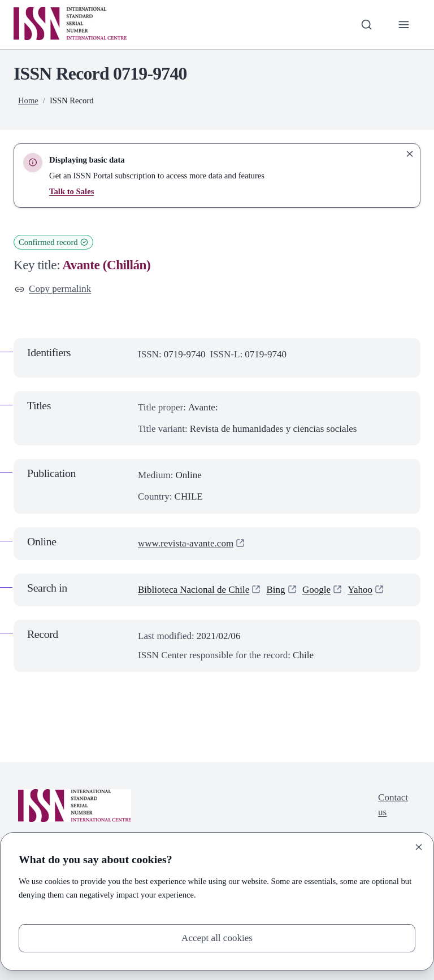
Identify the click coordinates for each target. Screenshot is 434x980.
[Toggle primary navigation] (404, 24)
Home (28, 100)
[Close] (419, 847)
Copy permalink (53, 289)
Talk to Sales (71, 191)
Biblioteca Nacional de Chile (194, 590)
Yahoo (360, 590)
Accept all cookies (217, 938)
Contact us (393, 805)
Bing (275, 590)
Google (316, 590)
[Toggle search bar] (367, 24)
